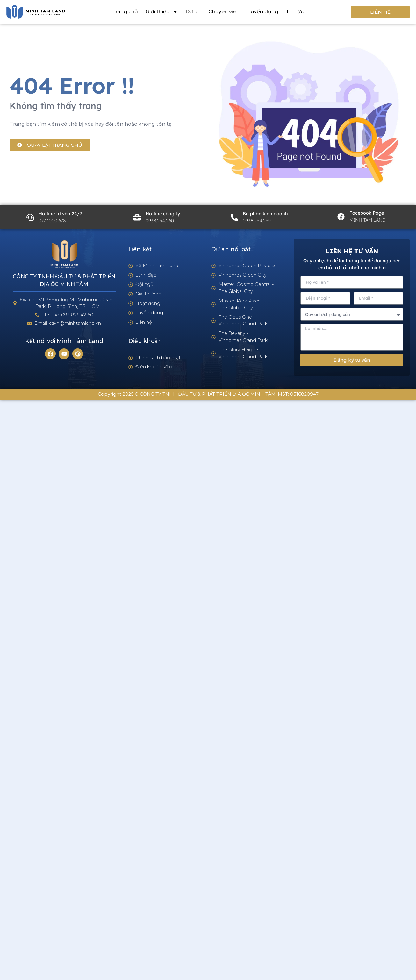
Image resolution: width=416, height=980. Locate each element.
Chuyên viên (224, 12)
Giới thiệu (162, 12)
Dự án (193, 12)
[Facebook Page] (341, 217)
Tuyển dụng (263, 12)
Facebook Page (367, 213)
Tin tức (295, 12)
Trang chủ (125, 12)
